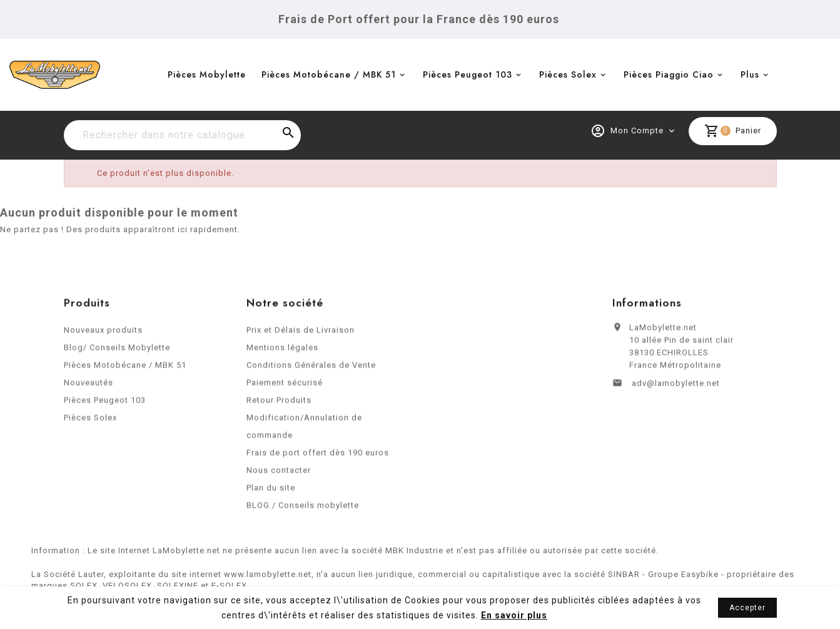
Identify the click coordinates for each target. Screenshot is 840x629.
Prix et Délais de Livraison (301, 333)
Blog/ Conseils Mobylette (117, 351)
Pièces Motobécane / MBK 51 (329, 74)
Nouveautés (89, 386)
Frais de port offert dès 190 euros (318, 456)
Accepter (747, 608)
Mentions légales (282, 351)
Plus (750, 74)
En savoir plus (514, 615)
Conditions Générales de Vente (311, 368)
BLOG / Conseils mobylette (303, 509)
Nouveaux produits (103, 333)
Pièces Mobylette (207, 74)
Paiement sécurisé (285, 386)
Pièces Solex (568, 74)
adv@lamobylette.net (676, 386)
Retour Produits (279, 403)
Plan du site (271, 491)
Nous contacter (279, 473)
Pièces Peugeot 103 (468, 74)
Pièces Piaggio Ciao (669, 74)
